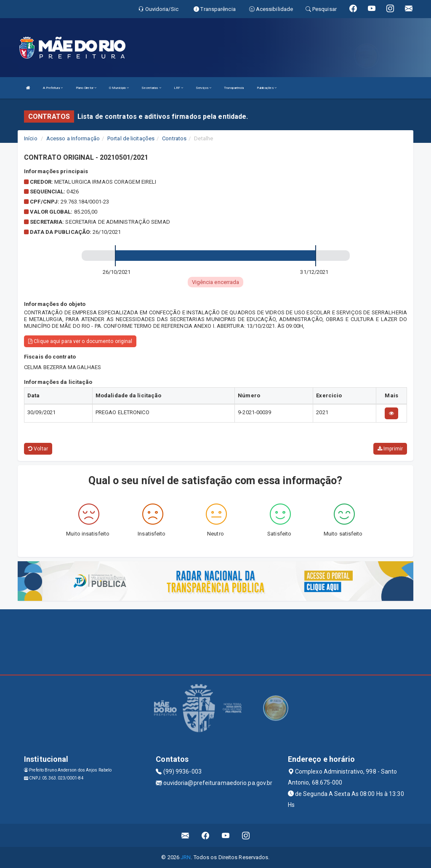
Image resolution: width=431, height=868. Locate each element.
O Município (119, 88)
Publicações (267, 88)
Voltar (38, 449)
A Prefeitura (53, 88)
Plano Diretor (86, 88)
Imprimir (390, 449)
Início (31, 138)
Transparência (234, 88)
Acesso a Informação (73, 138)
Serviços (204, 88)
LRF (179, 88)
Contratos (174, 138)
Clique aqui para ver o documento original (80, 341)
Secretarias (151, 88)
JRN (186, 857)
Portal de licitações (131, 138)
